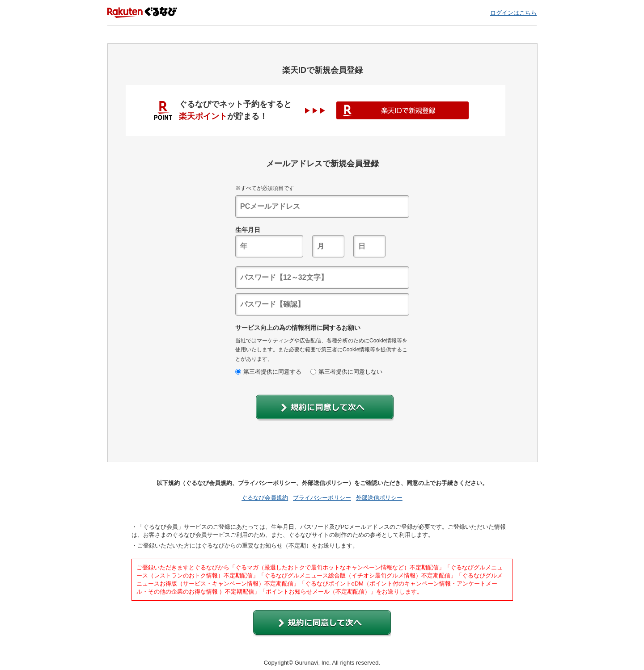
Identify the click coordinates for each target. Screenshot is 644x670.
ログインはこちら (513, 13)
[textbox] (322, 206)
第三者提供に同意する (268, 372)
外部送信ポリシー (379, 498)
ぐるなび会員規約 (265, 498)
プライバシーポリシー (322, 498)
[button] (325, 408)
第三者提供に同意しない (346, 372)
